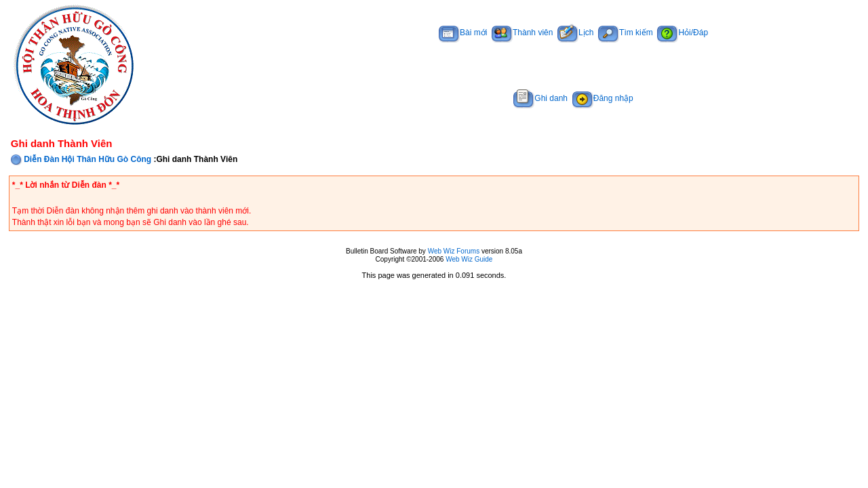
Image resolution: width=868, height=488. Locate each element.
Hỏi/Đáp (683, 33)
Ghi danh (540, 98)
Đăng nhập (603, 98)
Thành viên (522, 33)
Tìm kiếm (626, 33)
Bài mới (463, 33)
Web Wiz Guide (469, 259)
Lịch (575, 33)
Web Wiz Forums (454, 251)
